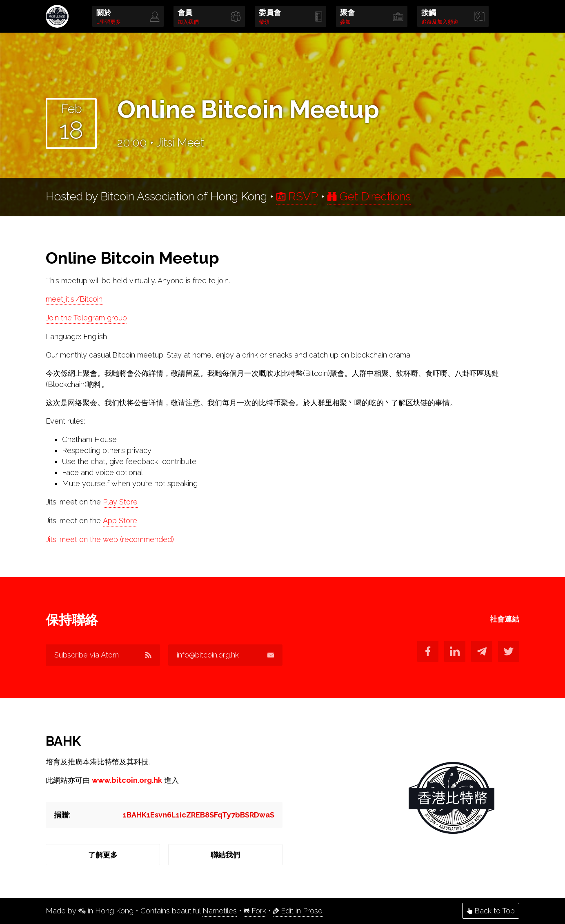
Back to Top (491, 911)
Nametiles (220, 911)
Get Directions (369, 197)
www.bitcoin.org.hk (127, 780)
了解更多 (103, 855)
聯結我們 (225, 855)
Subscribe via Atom (103, 655)
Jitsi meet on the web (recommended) (110, 539)
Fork (255, 911)
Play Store (120, 502)
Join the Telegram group (86, 318)
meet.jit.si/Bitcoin (74, 299)
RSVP (297, 197)
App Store (120, 521)
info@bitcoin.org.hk (225, 655)
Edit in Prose (298, 911)
